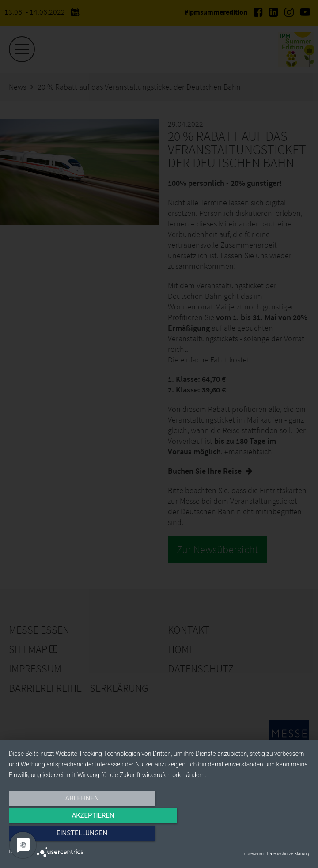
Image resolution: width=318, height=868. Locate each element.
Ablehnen (54, 836)
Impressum (253, 854)
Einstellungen (264, 836)
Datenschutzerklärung (288, 854)
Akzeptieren (159, 836)
